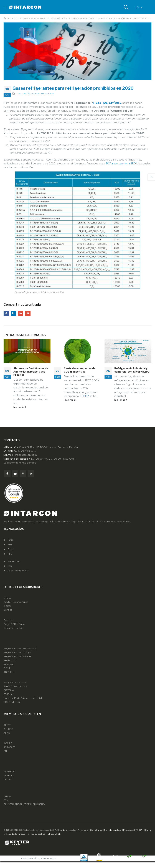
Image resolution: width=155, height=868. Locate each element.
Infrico (7, 598)
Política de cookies (36, 834)
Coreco (8, 610)
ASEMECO (9, 772)
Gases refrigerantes (28, 94)
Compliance (96, 830)
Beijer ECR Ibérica (14, 624)
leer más (20, 407)
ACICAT (8, 780)
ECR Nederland (13, 702)
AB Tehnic (9, 672)
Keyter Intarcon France (17, 657)
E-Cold (7, 669)
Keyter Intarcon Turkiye (17, 653)
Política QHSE (54, 834)
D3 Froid (9, 695)
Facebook (6, 313)
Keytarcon (10, 661)
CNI (6, 751)
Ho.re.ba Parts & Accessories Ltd (23, 698)
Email (28, 313)
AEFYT (7, 725)
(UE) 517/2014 (112, 103)
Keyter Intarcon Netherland (20, 649)
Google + (21, 313)
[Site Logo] (19, 7)
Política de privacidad (65, 830)
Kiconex (8, 665)
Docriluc (9, 621)
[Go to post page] (27, 351)
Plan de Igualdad (113, 830)
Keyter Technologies (16, 602)
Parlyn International (15, 683)
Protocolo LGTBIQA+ (133, 830)
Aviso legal (83, 830)
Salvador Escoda (13, 628)
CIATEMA (9, 691)
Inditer (7, 606)
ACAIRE (8, 744)
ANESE (7, 797)
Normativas (47, 94)
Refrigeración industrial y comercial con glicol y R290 (132, 370)
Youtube (15, 474)
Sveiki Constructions (15, 687)
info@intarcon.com (26, 455)
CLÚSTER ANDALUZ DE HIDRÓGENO (24, 805)
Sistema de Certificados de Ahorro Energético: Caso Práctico (31, 372)
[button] (6, 7)
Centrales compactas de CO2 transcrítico (80, 370)
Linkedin (31, 474)
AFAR (7, 733)
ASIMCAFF (10, 748)
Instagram (23, 474)
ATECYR (8, 729)
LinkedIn (13, 313)
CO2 (86, 396)
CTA (6, 801)
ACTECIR (8, 776)
